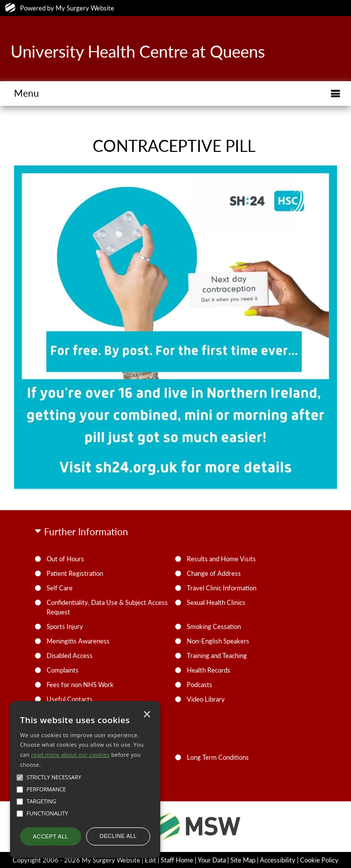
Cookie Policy (319, 860)
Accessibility (278, 860)
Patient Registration (75, 573)
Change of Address (214, 573)
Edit (150, 860)
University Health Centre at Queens (138, 51)
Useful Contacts (70, 699)
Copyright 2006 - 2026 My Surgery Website (76, 860)
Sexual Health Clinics (216, 602)
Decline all (118, 836)
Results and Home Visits (221, 559)
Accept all (51, 836)
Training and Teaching (217, 656)
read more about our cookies (70, 754)
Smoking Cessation (214, 626)
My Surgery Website (85, 8)
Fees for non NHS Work (80, 685)
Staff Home (177, 860)
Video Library (206, 699)
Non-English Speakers (218, 641)
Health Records (209, 670)
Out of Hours (65, 559)
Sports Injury (65, 626)
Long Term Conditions (218, 757)
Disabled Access (70, 656)
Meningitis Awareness (78, 641)
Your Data (212, 860)
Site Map (243, 860)
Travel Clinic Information (222, 588)
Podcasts (200, 685)
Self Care (60, 588)
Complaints (63, 670)
